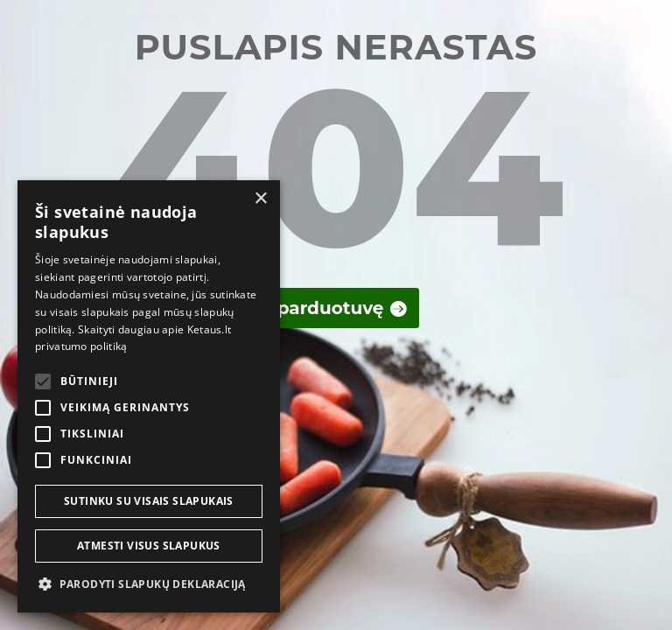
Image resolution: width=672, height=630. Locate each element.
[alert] (149, 396)
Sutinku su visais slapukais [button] (149, 501)
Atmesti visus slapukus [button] (149, 546)
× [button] (260, 199)
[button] (149, 584)
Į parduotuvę (325, 308)
